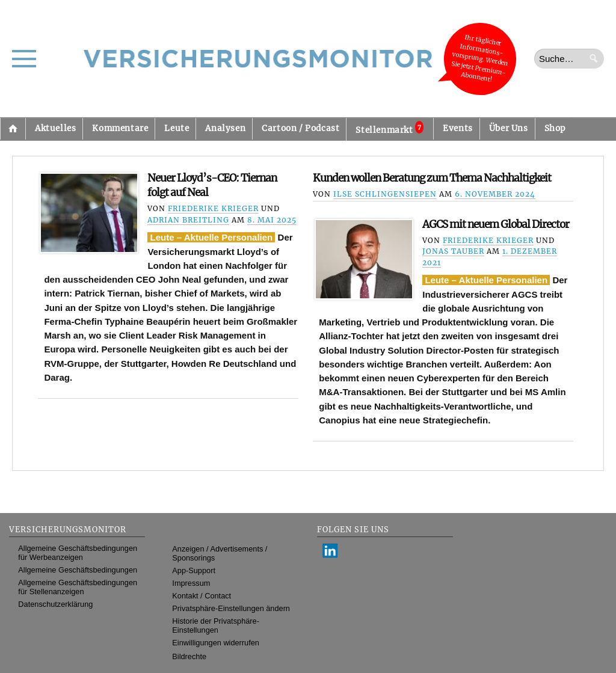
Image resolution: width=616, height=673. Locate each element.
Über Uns (509, 128)
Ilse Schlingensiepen (385, 194)
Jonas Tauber (453, 251)
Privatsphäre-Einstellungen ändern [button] (231, 608)
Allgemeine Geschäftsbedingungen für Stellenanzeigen (78, 587)
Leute (177, 128)
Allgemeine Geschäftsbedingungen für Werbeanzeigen (78, 553)
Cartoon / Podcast (300, 128)
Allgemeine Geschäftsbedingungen (78, 570)
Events (458, 128)
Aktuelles (55, 128)
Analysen (225, 128)
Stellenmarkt (390, 128)
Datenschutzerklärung (55, 604)
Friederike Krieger (213, 208)
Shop (555, 128)
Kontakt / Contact (202, 596)
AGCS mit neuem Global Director (496, 224)
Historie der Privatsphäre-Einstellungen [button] (216, 625)
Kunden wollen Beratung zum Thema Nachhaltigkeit (432, 178)
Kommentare (120, 128)
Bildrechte (189, 656)
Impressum (191, 583)
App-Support (194, 570)
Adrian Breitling (188, 220)
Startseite (13, 129)
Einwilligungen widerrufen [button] (216, 643)
